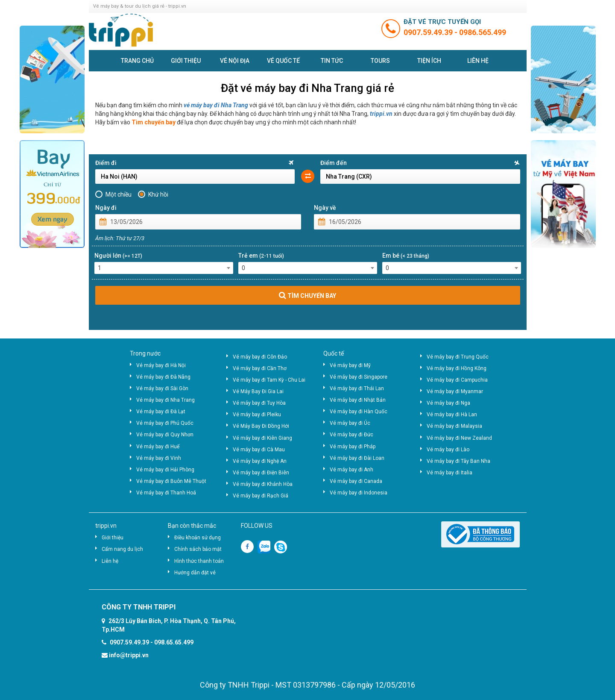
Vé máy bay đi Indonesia (359, 493)
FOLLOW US (257, 526)
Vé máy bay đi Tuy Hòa (259, 403)
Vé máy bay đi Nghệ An (260, 461)
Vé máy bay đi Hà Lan (452, 415)
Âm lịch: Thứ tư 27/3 (120, 238)
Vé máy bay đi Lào (448, 450)
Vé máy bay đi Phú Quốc (165, 423)
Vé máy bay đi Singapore (359, 377)
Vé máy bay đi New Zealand (459, 438)
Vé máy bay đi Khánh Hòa (263, 484)
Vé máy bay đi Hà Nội (161, 365)
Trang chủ (137, 61)
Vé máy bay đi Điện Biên (261, 473)
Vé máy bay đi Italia (450, 473)
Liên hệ (478, 61)
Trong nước (145, 353)
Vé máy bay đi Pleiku (257, 415)
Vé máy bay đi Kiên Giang (262, 438)
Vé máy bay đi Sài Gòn (162, 388)
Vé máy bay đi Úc (350, 423)
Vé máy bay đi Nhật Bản (358, 400)
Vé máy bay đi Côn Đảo (260, 357)
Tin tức (332, 61)
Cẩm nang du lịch (122, 549)
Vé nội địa (235, 61)
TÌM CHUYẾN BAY (307, 295)
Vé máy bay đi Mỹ (350, 365)
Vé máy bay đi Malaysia (454, 426)
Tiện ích (429, 61)
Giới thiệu (186, 61)
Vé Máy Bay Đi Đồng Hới (261, 426)
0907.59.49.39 (429, 32)
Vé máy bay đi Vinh (159, 458)
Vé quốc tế (283, 61)
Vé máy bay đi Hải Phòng (165, 470)
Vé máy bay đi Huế (158, 447)
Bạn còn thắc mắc (192, 526)
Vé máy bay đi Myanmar (455, 391)
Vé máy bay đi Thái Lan (357, 388)
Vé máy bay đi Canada (356, 481)
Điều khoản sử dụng (198, 538)
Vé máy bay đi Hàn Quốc (359, 412)
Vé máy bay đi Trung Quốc (458, 357)
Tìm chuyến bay (154, 122)
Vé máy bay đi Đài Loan (357, 458)
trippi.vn (381, 114)
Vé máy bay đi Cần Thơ (260, 368)
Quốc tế (334, 353)
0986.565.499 (483, 32)
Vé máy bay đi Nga (448, 403)
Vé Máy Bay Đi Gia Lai (258, 391)
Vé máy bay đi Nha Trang (165, 400)
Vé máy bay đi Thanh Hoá (166, 493)
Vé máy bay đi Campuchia (457, 380)
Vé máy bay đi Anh (351, 470)
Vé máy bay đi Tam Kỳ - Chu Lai (269, 380)
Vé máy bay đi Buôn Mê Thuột (171, 481)
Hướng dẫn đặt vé (195, 573)
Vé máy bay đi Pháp (353, 447)
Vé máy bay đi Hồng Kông (457, 368)
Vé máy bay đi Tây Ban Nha (458, 461)
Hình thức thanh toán (199, 561)
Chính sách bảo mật (198, 549)
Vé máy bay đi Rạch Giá (261, 496)
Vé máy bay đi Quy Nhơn (165, 435)
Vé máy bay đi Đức (351, 435)
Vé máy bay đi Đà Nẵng (163, 377)
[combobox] (164, 268)
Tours (380, 61)
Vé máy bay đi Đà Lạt (161, 412)
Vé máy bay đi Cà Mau (259, 450)
